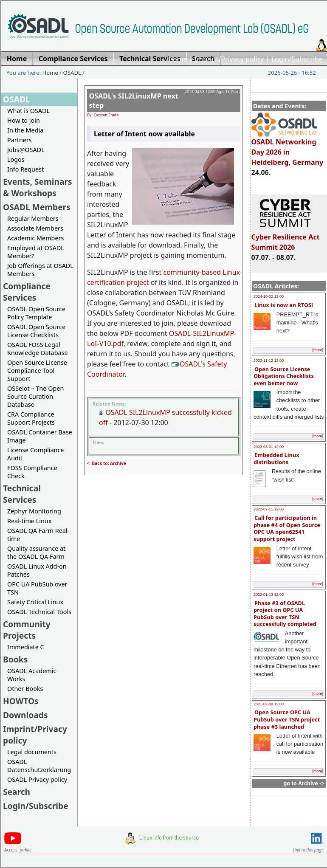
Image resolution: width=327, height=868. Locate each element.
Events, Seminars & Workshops (38, 187)
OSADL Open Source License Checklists (36, 331)
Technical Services (22, 494)
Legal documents (32, 752)
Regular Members (33, 218)
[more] (318, 350)
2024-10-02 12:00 (269, 296)
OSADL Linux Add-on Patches (37, 570)
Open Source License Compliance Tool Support (37, 371)
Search (17, 792)
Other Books (25, 689)
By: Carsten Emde (103, 115)
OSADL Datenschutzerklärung (39, 766)
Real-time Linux (29, 521)
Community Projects (27, 630)
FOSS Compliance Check (32, 472)
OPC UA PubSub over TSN (37, 588)
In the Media (25, 130)
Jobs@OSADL (26, 150)
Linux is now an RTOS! (284, 305)
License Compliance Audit (35, 454)
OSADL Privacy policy (37, 779)
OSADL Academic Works (32, 675)
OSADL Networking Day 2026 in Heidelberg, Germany (288, 148)
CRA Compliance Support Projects (31, 418)
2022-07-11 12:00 (269, 509)
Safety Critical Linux (35, 602)
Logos (16, 159)
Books (15, 659)
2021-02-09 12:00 (269, 704)
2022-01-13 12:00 (269, 595)
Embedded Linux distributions (276, 458)
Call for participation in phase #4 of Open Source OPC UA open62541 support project (287, 528)
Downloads (25, 715)
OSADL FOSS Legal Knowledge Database (38, 349)
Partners (20, 140)
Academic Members (35, 238)
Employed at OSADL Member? (36, 252)
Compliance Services (27, 292)
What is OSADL (28, 111)
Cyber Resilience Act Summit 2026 (286, 238)
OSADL (72, 73)
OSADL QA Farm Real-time (38, 535)
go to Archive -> (304, 783)
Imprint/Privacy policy (229, 59)
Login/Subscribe (297, 59)
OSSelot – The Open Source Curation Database (35, 396)
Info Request (25, 169)
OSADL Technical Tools (39, 612)
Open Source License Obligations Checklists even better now (284, 376)
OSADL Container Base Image (40, 436)
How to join (24, 120)
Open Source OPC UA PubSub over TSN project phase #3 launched (287, 719)
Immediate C (26, 647)
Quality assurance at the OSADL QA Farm (36, 552)
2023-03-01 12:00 (269, 447)
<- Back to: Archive (107, 463)
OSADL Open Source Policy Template (36, 313)
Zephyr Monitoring (34, 511)
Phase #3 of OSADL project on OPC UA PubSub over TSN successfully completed (285, 614)
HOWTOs (21, 701)
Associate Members (35, 228)
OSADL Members (37, 207)
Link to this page (308, 850)
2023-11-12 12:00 (269, 361)
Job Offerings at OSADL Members (40, 270)
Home (178, 59)
